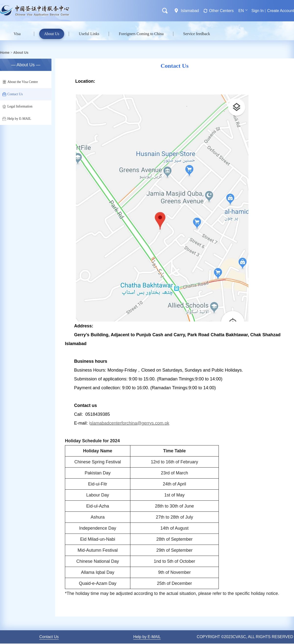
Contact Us (13, 94)
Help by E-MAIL (17, 119)
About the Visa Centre (20, 82)
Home (5, 53)
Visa (17, 34)
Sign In (257, 11)
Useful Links (89, 34)
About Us (52, 34)
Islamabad (190, 11)
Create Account (281, 11)
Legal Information (17, 107)
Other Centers (221, 11)
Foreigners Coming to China (141, 34)
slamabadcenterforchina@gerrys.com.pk (129, 423)
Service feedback (197, 34)
